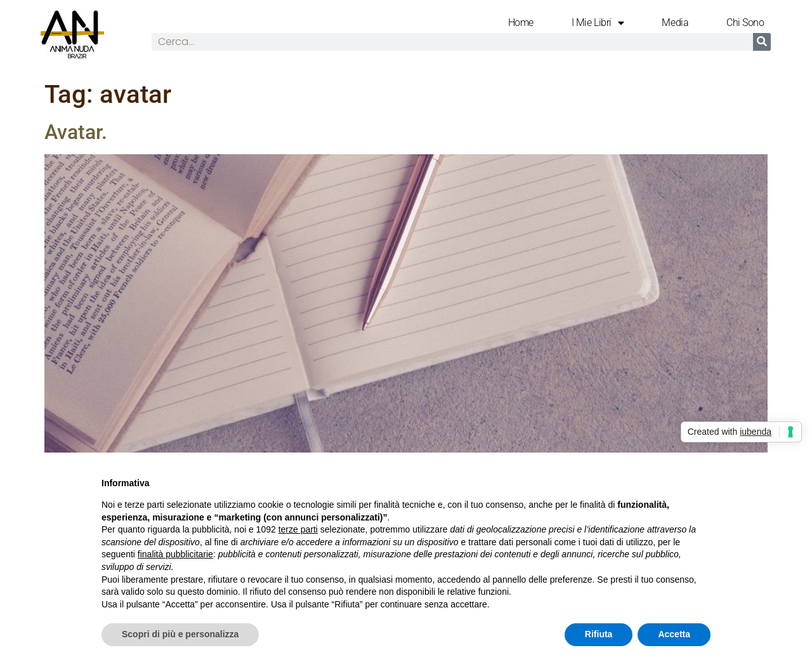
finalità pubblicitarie (175, 554)
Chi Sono (745, 23)
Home (521, 23)
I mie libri (598, 23)
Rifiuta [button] (599, 634)
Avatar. (76, 132)
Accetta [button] (674, 634)
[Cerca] (762, 42)
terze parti (298, 529)
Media (675, 23)
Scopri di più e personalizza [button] (180, 634)
